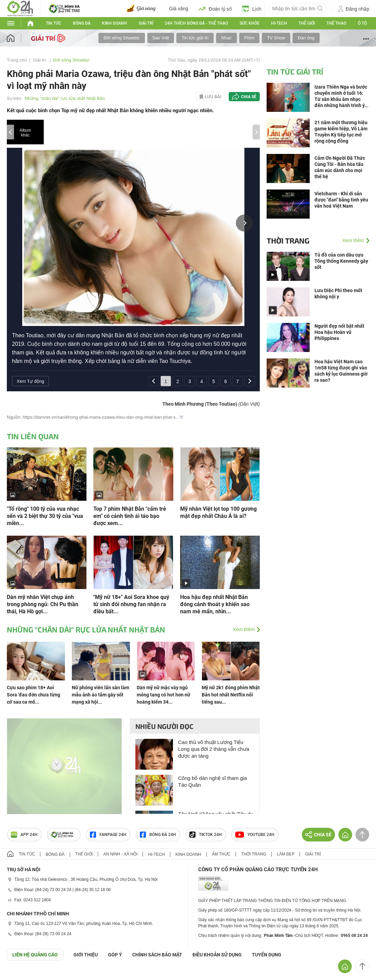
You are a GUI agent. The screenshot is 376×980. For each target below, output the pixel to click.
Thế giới (307, 23)
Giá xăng (179, 9)
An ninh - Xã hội (120, 854)
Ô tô (362, 23)
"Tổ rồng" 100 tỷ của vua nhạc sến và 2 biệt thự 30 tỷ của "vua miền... (45, 516)
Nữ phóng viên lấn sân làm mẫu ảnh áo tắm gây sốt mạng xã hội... (100, 695)
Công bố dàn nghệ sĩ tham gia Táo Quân (212, 781)
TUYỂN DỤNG (267, 955)
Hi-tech (279, 23)
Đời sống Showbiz (122, 38)
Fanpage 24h (108, 835)
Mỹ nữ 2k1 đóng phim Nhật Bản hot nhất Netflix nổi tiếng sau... (231, 695)
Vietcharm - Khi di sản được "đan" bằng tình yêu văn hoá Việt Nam (341, 200)
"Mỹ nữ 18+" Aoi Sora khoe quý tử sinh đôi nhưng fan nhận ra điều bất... (131, 604)
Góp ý (115, 955)
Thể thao (336, 23)
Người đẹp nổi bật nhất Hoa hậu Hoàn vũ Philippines (339, 332)
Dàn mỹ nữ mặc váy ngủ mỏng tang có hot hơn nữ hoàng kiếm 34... (164, 695)
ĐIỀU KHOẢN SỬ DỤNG (217, 955)
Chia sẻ (249, 97)
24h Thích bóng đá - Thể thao (196, 23)
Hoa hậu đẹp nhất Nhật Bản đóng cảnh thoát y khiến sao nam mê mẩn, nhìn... (215, 604)
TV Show (276, 38)
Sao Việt (161, 38)
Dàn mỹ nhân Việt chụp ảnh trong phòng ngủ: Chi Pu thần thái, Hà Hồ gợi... (43, 604)
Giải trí (146, 23)
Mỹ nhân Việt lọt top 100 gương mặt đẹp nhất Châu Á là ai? (218, 512)
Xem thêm (244, 629)
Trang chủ (17, 60)
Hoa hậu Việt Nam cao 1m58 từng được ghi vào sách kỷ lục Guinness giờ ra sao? (341, 371)
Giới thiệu (86, 955)
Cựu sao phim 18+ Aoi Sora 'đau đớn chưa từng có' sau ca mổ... (33, 695)
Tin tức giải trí (195, 38)
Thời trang (288, 240)
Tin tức (53, 23)
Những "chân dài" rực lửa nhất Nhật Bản (65, 98)
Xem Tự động (30, 381)
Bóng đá (82, 23)
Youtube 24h (255, 835)
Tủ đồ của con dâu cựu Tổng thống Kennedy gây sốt (341, 261)
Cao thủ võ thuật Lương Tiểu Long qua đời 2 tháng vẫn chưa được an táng (214, 749)
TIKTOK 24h (206, 835)
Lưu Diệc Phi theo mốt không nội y (338, 293)
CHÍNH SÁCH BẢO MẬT (157, 955)
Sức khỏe (250, 23)
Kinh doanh (115, 23)
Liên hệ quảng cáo (35, 955)
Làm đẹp (286, 854)
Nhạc (226, 38)
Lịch (252, 9)
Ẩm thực (221, 854)
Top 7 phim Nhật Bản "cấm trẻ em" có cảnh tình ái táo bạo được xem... (130, 516)
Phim (250, 38)
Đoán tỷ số (215, 9)
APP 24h (24, 835)
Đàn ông (306, 38)
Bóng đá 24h (158, 835)
